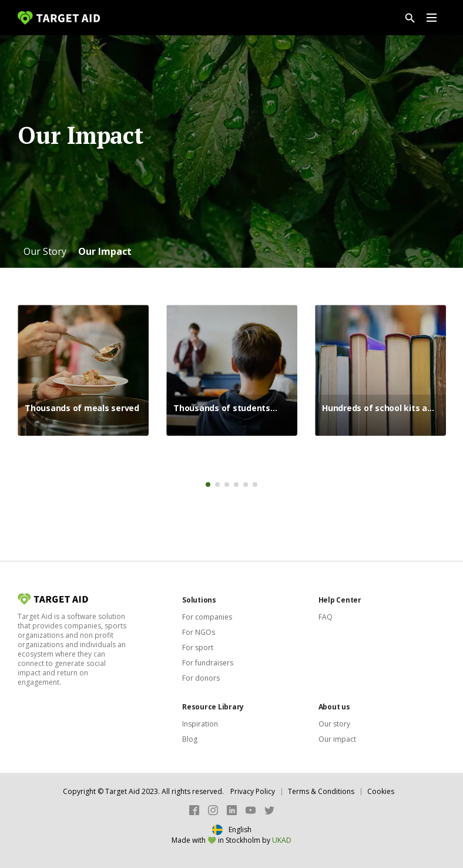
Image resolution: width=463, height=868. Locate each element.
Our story (334, 724)
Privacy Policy (253, 791)
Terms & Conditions (321, 791)
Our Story (45, 251)
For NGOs (199, 632)
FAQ (326, 617)
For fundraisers (208, 663)
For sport (198, 647)
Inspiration (200, 724)
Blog (190, 739)
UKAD (282, 840)
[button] (45, 251)
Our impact (337, 739)
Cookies (381, 791)
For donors (201, 678)
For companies (207, 617)
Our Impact (105, 251)
